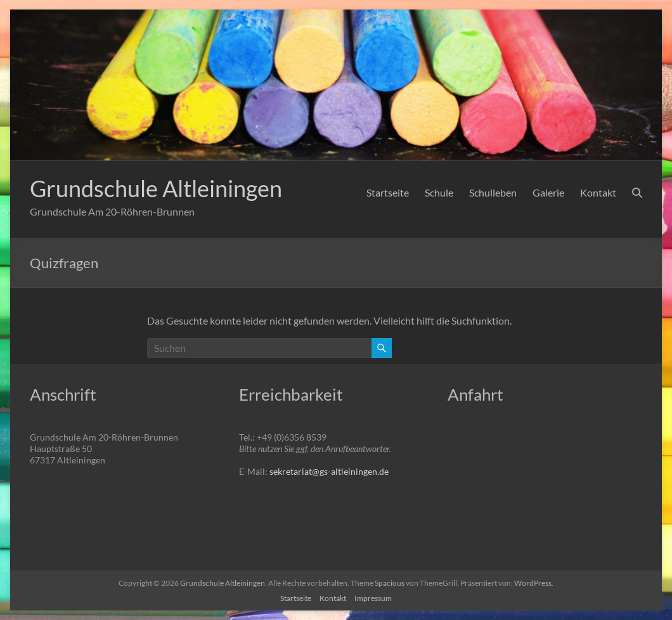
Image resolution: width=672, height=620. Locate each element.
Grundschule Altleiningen (156, 188)
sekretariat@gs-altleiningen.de (329, 471)
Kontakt (598, 192)
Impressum (373, 598)
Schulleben (493, 192)
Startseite (388, 192)
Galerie (548, 192)
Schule (439, 192)
